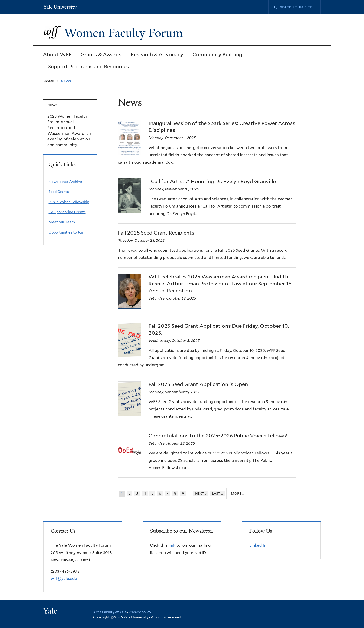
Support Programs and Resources (89, 66)
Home (49, 81)
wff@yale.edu (64, 578)
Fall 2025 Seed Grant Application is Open (198, 384)
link (172, 545)
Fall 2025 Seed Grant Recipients (156, 233)
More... (238, 493)
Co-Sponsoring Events (67, 212)
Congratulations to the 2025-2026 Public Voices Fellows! (218, 436)
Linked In (258, 545)
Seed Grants (59, 192)
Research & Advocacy (157, 54)
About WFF (57, 54)
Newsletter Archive (65, 182)
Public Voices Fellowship (69, 202)
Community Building (217, 54)
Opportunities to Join (66, 232)
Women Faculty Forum (125, 33)
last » (218, 493)
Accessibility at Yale (110, 612)
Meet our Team (62, 222)
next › (201, 493)
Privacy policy (140, 612)
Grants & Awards (101, 54)
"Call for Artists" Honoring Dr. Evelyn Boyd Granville (212, 181)
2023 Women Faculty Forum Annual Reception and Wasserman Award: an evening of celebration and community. (69, 131)
